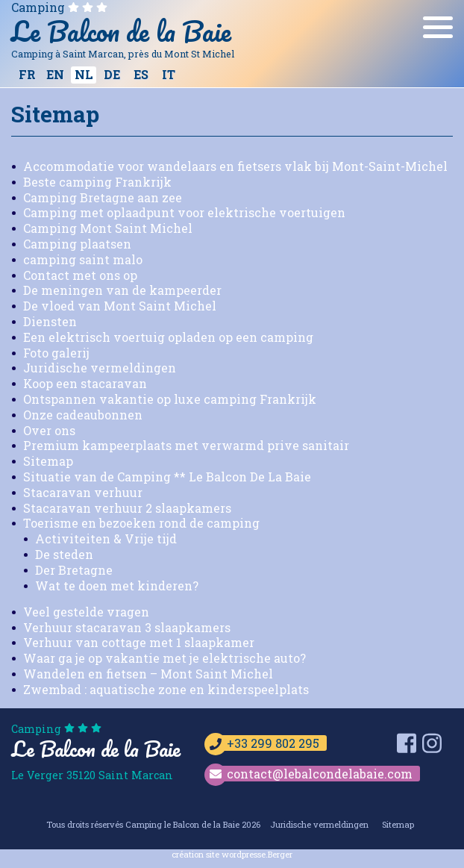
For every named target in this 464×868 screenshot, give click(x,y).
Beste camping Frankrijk (97, 182)
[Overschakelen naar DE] (112, 75)
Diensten (50, 321)
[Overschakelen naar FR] (27, 75)
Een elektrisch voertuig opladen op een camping (168, 337)
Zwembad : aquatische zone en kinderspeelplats (166, 689)
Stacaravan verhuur (83, 492)
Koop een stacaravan (85, 383)
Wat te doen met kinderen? (117, 586)
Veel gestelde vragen (86, 612)
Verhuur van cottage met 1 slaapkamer (139, 642)
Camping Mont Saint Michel (108, 228)
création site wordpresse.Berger (232, 854)
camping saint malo (83, 259)
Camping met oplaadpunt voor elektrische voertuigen (184, 212)
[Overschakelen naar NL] (84, 75)
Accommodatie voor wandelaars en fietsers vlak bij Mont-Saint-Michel (235, 166)
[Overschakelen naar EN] (55, 75)
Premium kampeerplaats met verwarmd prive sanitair (186, 445)
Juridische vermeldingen (100, 368)
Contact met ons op (80, 275)
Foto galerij (56, 353)
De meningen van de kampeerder (122, 290)
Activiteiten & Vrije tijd (106, 538)
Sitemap (48, 461)
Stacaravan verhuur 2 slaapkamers (127, 508)
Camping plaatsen (77, 244)
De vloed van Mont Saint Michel (120, 306)
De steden (64, 554)
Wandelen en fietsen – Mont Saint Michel (148, 674)
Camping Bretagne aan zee (103, 197)
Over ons (49, 430)
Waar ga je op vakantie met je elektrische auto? (164, 658)
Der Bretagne (74, 570)
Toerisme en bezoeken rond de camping (141, 523)
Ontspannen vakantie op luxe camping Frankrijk (170, 399)
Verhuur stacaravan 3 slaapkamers (127, 627)
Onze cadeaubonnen (83, 415)
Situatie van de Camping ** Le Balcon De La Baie (167, 477)
